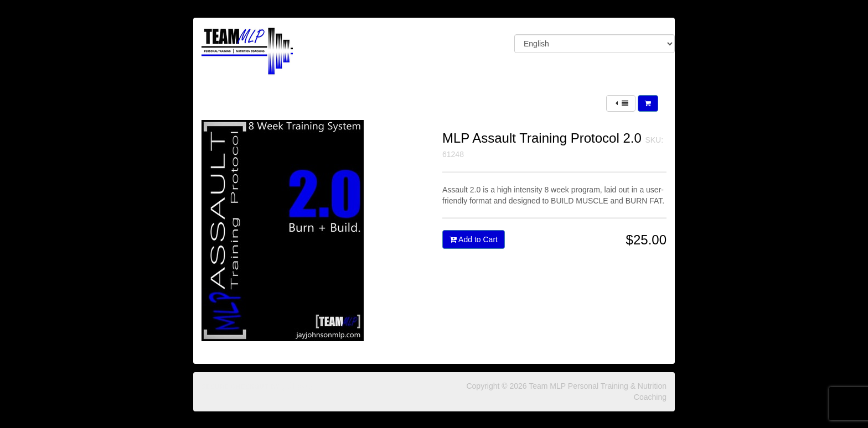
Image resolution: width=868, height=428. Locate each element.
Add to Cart (474, 239)
